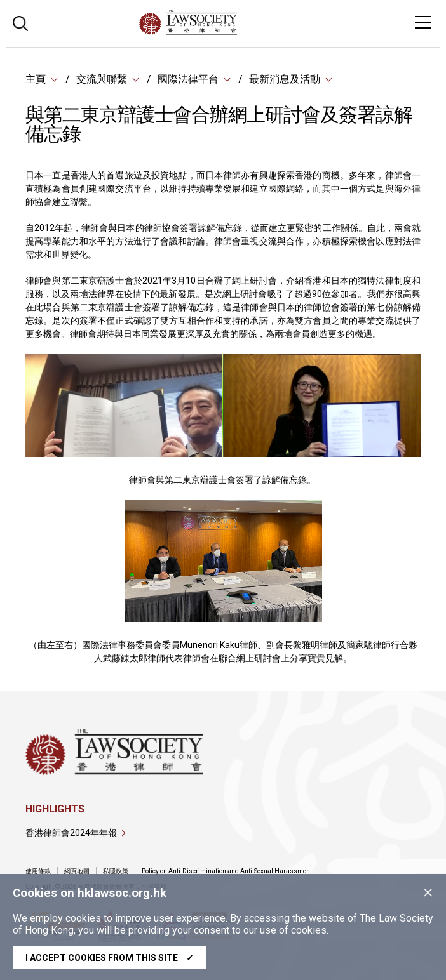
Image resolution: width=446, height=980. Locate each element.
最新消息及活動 (285, 79)
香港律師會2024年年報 (71, 833)
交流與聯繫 (102, 79)
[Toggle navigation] (423, 22)
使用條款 (38, 871)
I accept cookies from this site (110, 958)
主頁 (36, 79)
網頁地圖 (77, 871)
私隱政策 (116, 871)
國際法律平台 (188, 79)
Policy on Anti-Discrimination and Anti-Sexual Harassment (227, 871)
